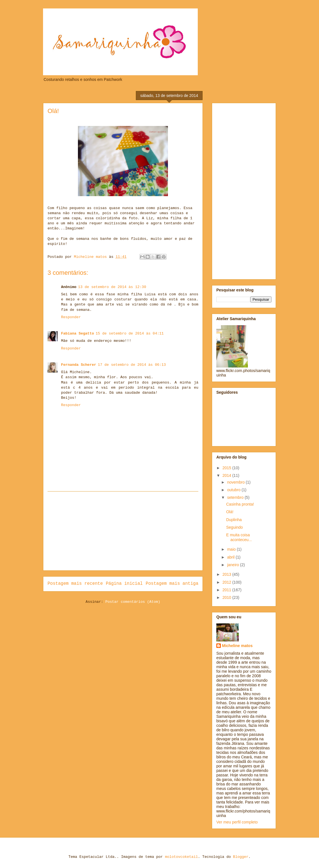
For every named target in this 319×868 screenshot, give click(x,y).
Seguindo (234, 527)
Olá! (230, 512)
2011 (227, 590)
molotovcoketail (181, 857)
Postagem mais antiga (172, 584)
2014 (227, 475)
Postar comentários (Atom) (133, 602)
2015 (227, 468)
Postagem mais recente (75, 584)
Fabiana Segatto (77, 334)
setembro (236, 497)
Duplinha (234, 520)
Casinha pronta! (240, 504)
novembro (236, 482)
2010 (227, 597)
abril (231, 557)
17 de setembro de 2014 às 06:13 (132, 365)
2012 (227, 582)
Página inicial (124, 584)
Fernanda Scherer (79, 365)
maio (232, 549)
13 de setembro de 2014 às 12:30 (112, 287)
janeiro (233, 565)
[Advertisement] (123, 531)
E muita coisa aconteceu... (239, 537)
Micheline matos (237, 646)
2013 (227, 574)
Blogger (241, 857)
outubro (234, 490)
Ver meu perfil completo (237, 822)
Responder (71, 317)
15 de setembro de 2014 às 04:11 (130, 334)
